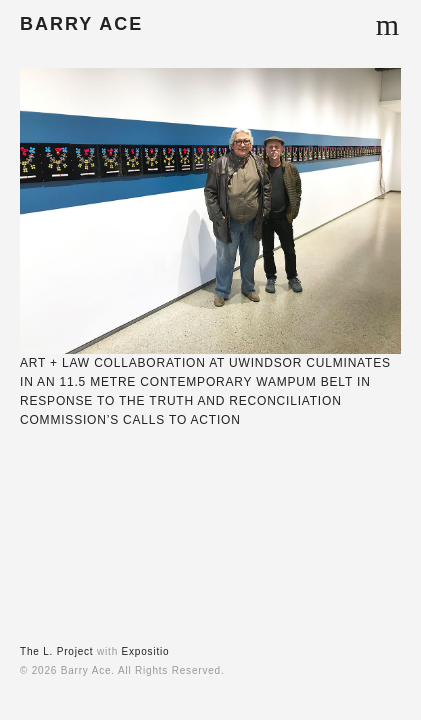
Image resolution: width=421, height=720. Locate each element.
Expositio (146, 651)
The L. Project (56, 651)
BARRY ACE (81, 24)
